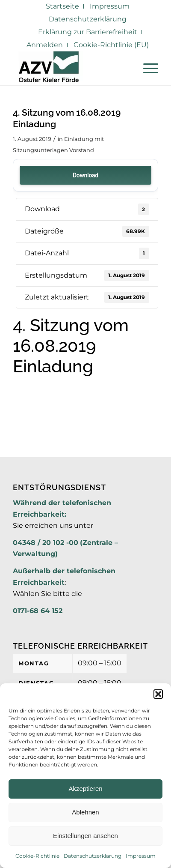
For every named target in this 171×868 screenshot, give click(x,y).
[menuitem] (63, 6)
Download (85, 175)
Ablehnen (85, 812)
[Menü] (146, 68)
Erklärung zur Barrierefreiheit (88, 32)
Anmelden (45, 45)
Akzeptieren (85, 789)
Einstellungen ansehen (85, 836)
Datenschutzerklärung (93, 856)
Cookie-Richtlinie (37, 856)
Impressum (141, 856)
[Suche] (126, 68)
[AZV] (71, 68)
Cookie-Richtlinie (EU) (111, 45)
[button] (158, 694)
